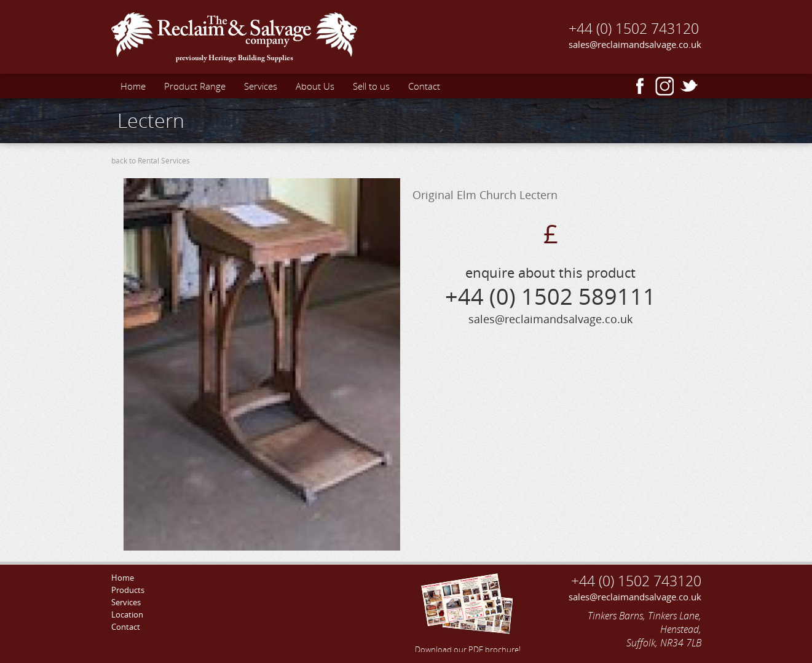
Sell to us (371, 86)
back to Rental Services (151, 161)
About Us (315, 86)
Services (261, 86)
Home (133, 86)
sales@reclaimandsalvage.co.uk (635, 44)
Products (128, 590)
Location (127, 614)
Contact (424, 86)
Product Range (195, 86)
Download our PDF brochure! (468, 611)
